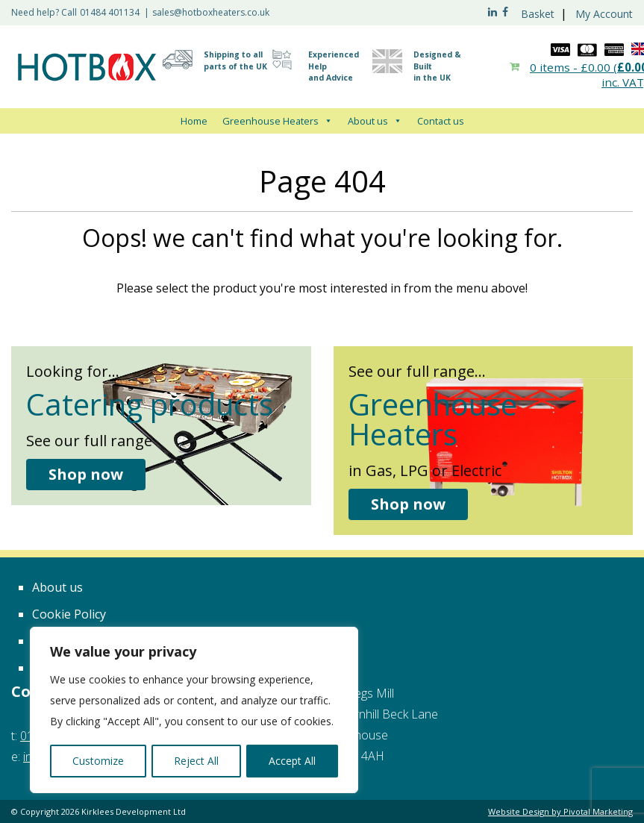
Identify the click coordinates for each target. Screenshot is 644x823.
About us (375, 121)
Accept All (292, 761)
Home (194, 121)
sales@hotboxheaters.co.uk (211, 12)
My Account (604, 14)
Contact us (441, 121)
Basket (538, 14)
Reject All (196, 761)
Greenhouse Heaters (278, 121)
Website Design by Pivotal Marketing (560, 811)
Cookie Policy (69, 614)
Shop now (86, 474)
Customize (98, 761)
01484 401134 (110, 12)
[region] (194, 710)
